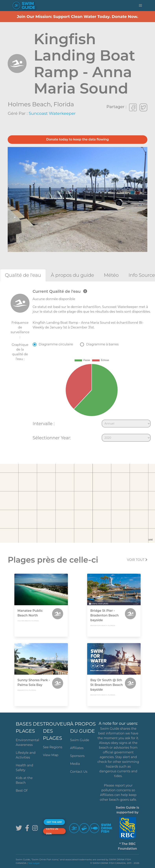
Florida (64, 104)
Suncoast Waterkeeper (52, 113)
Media (75, 764)
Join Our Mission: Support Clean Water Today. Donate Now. (78, 17)
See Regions (53, 747)
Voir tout (137, 560)
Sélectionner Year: (52, 438)
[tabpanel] (77, 366)
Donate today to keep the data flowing (77, 139)
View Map (51, 755)
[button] (140, 6)
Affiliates (77, 748)
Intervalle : (44, 424)
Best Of (22, 791)
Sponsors (77, 756)
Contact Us (79, 772)
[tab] (23, 275)
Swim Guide (80, 740)
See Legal (34, 863)
